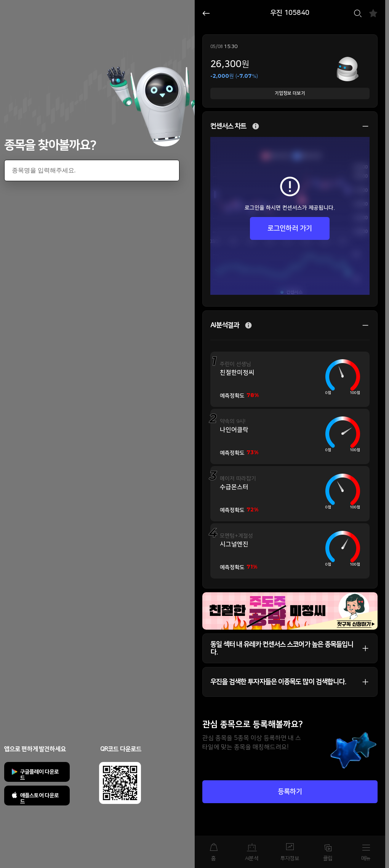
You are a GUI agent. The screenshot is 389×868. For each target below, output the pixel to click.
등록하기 (290, 792)
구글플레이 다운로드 (40, 775)
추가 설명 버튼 (256, 126)
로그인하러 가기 (290, 228)
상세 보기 (362, 126)
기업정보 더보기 (290, 93)
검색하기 (358, 13)
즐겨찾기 (373, 13)
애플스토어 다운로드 (40, 799)
